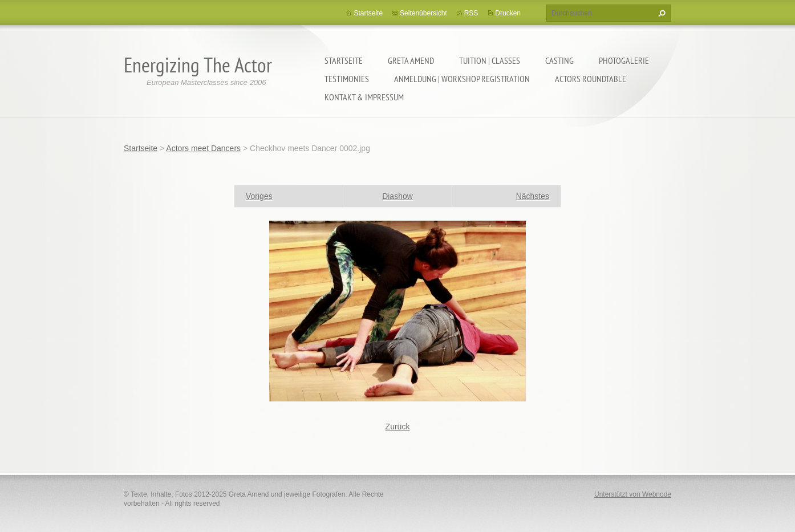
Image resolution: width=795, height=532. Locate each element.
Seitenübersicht (423, 13)
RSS (471, 13)
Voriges (259, 196)
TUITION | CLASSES (490, 60)
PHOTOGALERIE (624, 60)
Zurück (398, 427)
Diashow (397, 196)
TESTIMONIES (347, 79)
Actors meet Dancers (203, 148)
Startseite (344, 60)
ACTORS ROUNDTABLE (591, 79)
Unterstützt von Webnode (633, 494)
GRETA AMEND (411, 60)
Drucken (508, 13)
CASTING (559, 60)
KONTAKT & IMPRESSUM (364, 97)
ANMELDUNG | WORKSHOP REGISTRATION (462, 79)
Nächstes (533, 196)
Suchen (660, 13)
